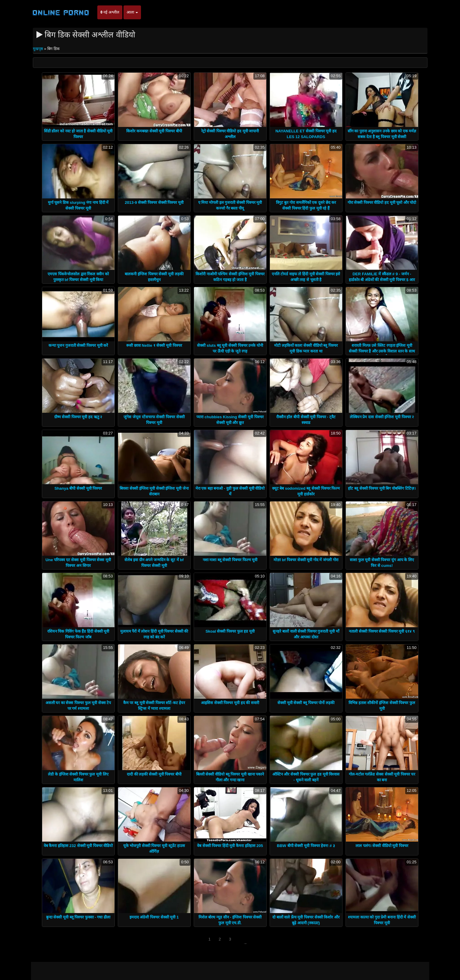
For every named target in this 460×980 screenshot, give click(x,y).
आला (132, 12)
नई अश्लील (110, 12)
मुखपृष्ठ (39, 49)
